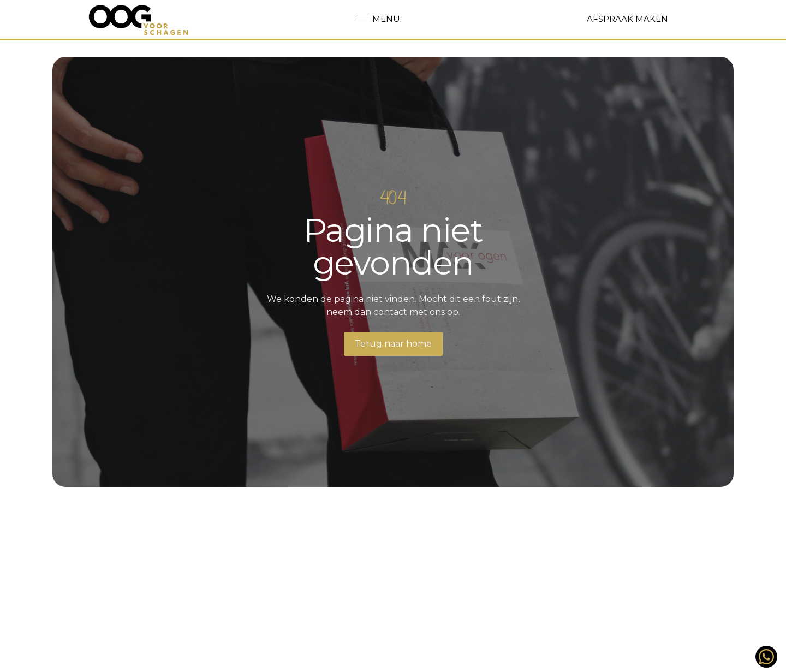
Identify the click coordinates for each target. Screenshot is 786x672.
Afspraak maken (627, 19)
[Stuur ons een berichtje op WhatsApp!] (766, 657)
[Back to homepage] (139, 20)
